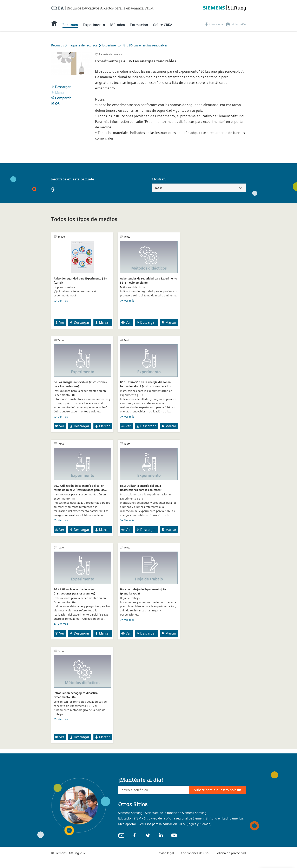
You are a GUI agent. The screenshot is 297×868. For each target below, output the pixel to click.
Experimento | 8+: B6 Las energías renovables (135, 45)
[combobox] (199, 188)
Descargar (61, 87)
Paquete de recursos (84, 45)
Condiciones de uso (195, 853)
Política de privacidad (231, 853)
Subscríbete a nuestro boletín (217, 790)
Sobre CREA (163, 25)
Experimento (94, 25)
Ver (60, 322)
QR (55, 104)
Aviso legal (166, 853)
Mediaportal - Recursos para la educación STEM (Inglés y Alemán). (165, 824)
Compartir (61, 98)
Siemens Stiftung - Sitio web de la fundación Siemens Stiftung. (163, 813)
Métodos (118, 25)
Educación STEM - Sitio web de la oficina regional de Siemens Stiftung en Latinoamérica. (181, 818)
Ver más (63, 301)
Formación (139, 25)
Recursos (70, 25)
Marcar (102, 322)
